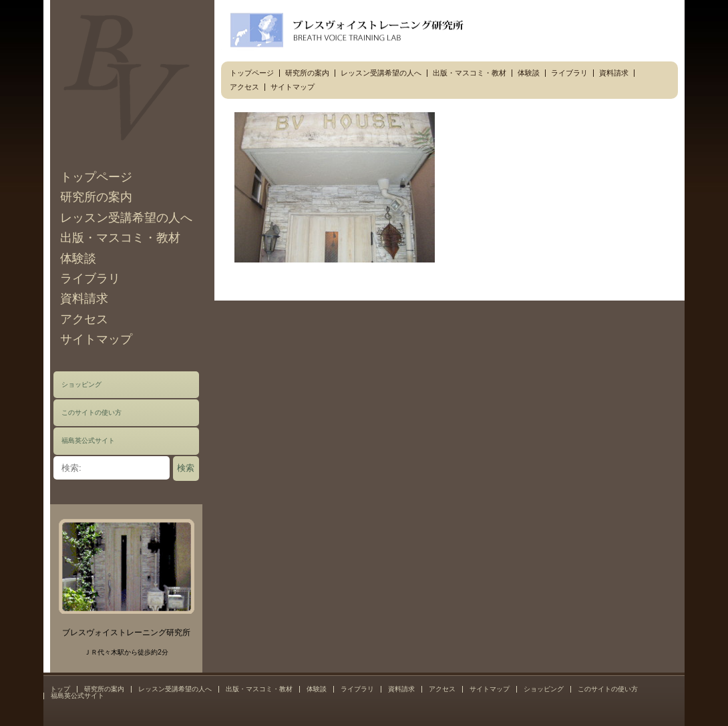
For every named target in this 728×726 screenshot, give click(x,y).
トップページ (96, 177)
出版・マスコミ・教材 (120, 238)
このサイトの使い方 (92, 412)
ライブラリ (90, 279)
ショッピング (81, 384)
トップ (60, 689)
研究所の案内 (96, 197)
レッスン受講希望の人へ (126, 218)
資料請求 (84, 299)
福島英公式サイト (88, 440)
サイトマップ (96, 339)
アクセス (84, 319)
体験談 (78, 258)
